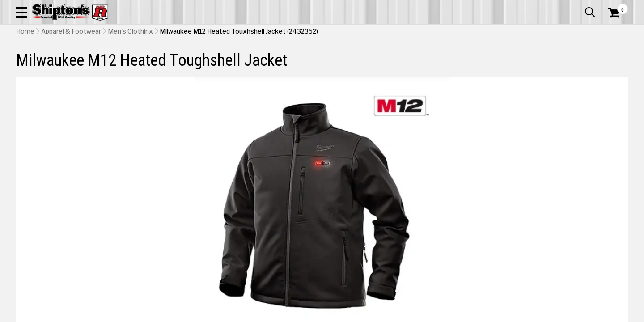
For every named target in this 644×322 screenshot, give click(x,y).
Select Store (565, 266)
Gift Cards (538, 7)
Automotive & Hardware (154, 66)
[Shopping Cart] (613, 32)
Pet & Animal (500, 66)
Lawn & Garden (439, 66)
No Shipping (472, 266)
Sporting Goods (564, 66)
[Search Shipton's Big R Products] (292, 32)
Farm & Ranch (230, 66)
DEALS (611, 66)
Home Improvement (363, 66)
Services (616, 7)
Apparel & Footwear (64, 66)
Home (25, 87)
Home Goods (291, 66)
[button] (352, 32)
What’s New (578, 7)
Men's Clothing (130, 87)
